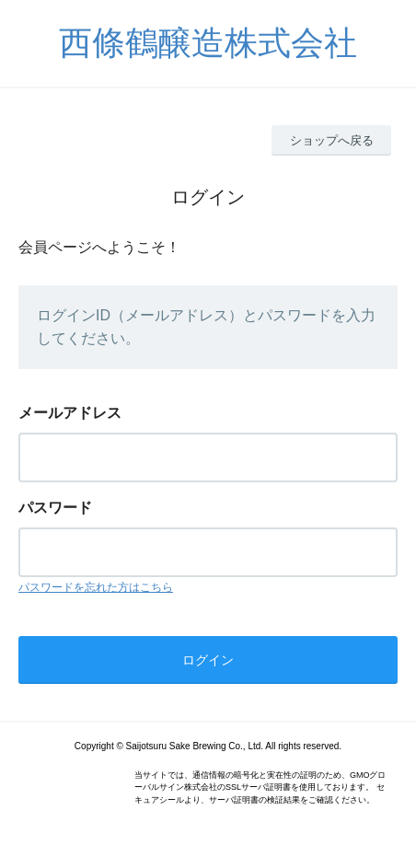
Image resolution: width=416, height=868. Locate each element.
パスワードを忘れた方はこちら (96, 587)
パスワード (55, 508)
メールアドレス (70, 413)
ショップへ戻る (332, 140)
